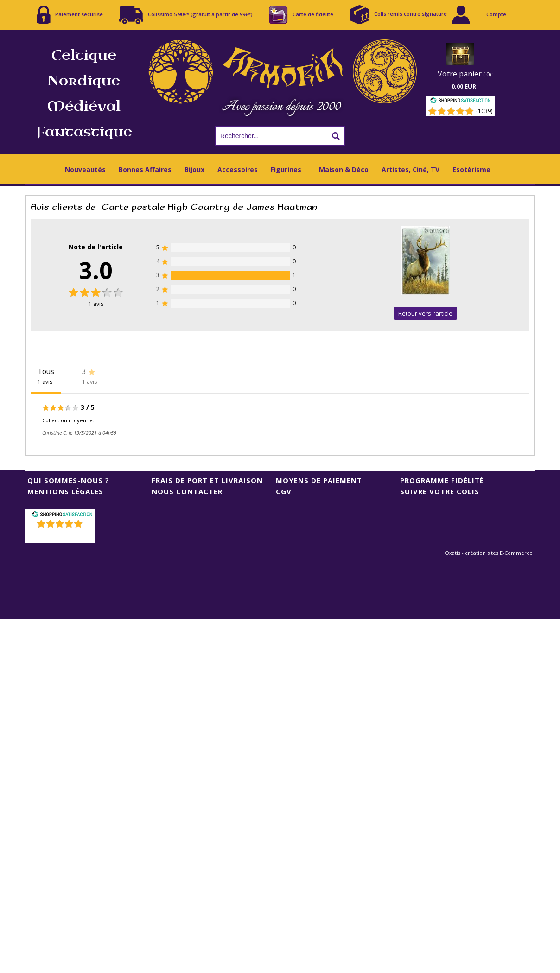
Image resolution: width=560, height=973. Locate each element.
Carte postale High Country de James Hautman (210, 207)
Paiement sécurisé (70, 15)
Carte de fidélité (301, 15)
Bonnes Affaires (145, 169)
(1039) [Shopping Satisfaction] (484, 111)
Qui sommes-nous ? (68, 480)
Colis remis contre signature (398, 15)
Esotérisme (471, 169)
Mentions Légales (65, 491)
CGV (284, 491)
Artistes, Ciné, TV (410, 169)
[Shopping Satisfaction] (460, 102)
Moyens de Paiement (319, 480)
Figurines (286, 169)
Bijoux (194, 169)
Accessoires (238, 169)
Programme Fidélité (442, 480)
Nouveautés (85, 169)
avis (96, 304)
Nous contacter (187, 491)
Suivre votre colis (440, 491)
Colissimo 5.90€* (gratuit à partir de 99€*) (186, 15)
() (61, 536)
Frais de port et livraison (207, 480)
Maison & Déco (344, 169)
